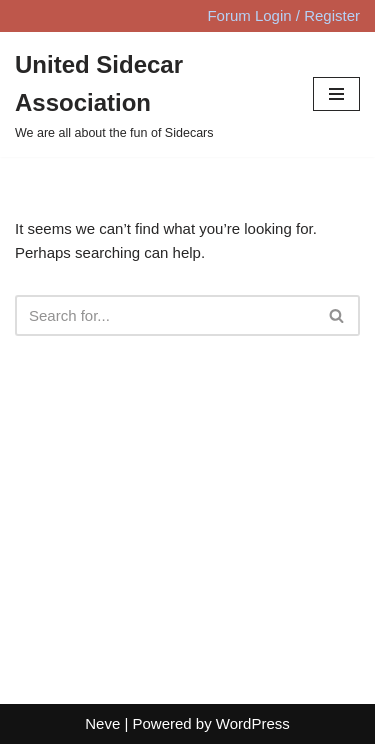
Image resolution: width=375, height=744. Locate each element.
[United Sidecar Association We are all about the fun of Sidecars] (149, 94)
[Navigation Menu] (336, 94)
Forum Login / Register (283, 15)
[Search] (165, 315)
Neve (102, 723)
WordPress (253, 723)
